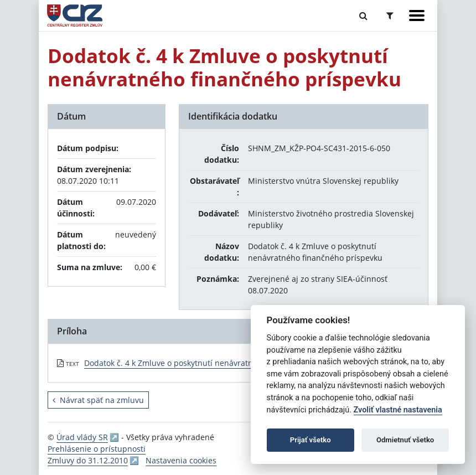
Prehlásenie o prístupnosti (97, 449)
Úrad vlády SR (82, 437)
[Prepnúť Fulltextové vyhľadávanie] (363, 16)
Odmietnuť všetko (405, 440)
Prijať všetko (311, 440)
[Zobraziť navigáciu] (417, 16)
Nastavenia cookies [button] (181, 460)
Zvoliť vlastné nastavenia (398, 410)
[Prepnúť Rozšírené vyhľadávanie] (390, 16)
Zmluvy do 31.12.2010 (88, 460)
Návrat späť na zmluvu (98, 400)
